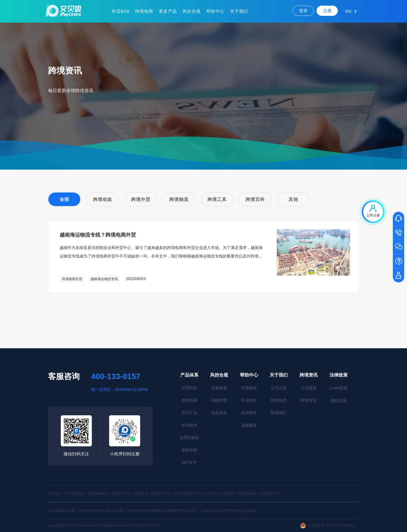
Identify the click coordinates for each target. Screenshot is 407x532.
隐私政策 (339, 401)
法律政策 (339, 375)
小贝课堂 (309, 388)
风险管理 (219, 400)
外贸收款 (249, 388)
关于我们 (239, 11)
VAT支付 (189, 462)
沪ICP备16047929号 (144, 525)
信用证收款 (189, 438)
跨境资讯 (309, 375)
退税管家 (189, 450)
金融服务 (249, 425)
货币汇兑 (189, 413)
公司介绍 (279, 388)
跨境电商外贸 (72, 279)
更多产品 (168, 11)
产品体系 (189, 375)
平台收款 (249, 400)
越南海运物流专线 (104, 279)
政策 (338, 388)
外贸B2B (121, 11)
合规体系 (219, 388)
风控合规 (192, 11)
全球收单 (189, 425)
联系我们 (279, 413)
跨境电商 (144, 11)
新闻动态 (279, 400)
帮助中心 (215, 11)
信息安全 (219, 413)
